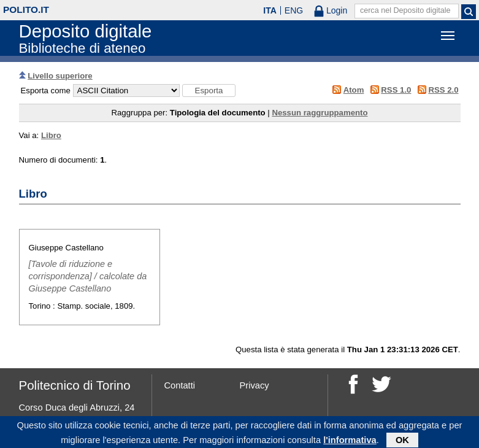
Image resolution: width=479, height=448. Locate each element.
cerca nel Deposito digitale (405, 10)
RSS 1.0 (396, 90)
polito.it (26, 10)
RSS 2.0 (443, 90)
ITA (270, 10)
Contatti (180, 385)
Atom (354, 90)
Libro (51, 135)
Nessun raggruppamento (320, 113)
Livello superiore (60, 76)
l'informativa (350, 441)
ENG (294, 10)
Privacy (255, 385)
